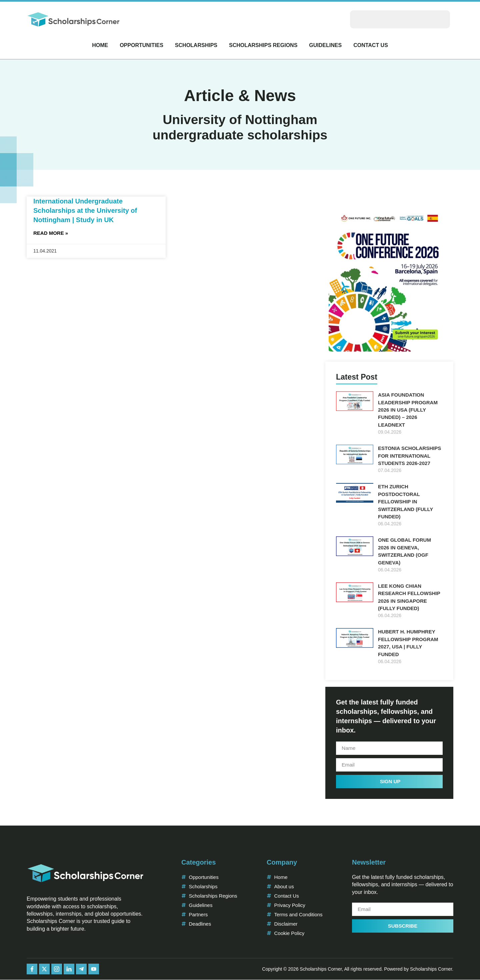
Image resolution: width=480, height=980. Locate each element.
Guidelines (325, 45)
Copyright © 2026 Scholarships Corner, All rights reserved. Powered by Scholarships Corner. (358, 969)
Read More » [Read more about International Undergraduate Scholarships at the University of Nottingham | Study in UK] (51, 233)
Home (100, 45)
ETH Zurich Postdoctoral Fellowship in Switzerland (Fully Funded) (405, 502)
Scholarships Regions (263, 45)
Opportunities (141, 45)
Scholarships (196, 45)
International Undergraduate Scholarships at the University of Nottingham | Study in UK (85, 210)
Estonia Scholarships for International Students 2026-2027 (409, 456)
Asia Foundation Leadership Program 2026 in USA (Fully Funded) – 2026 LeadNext (408, 410)
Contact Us (371, 45)
